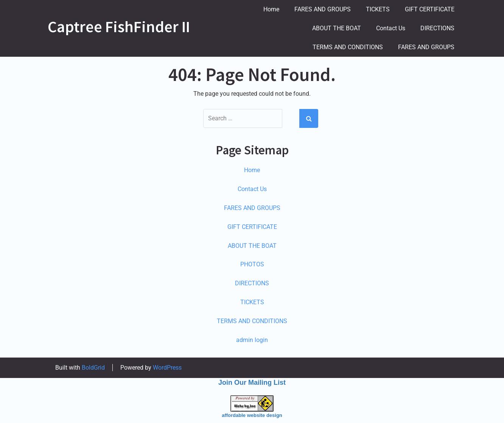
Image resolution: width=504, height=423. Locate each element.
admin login (252, 340)
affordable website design (252, 415)
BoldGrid (93, 368)
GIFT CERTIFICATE (430, 9)
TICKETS (378, 9)
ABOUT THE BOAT (337, 28)
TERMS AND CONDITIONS (348, 47)
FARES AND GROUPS (323, 9)
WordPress (167, 368)
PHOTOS (252, 264)
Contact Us (391, 28)
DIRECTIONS (437, 28)
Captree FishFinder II (119, 26)
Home (271, 9)
